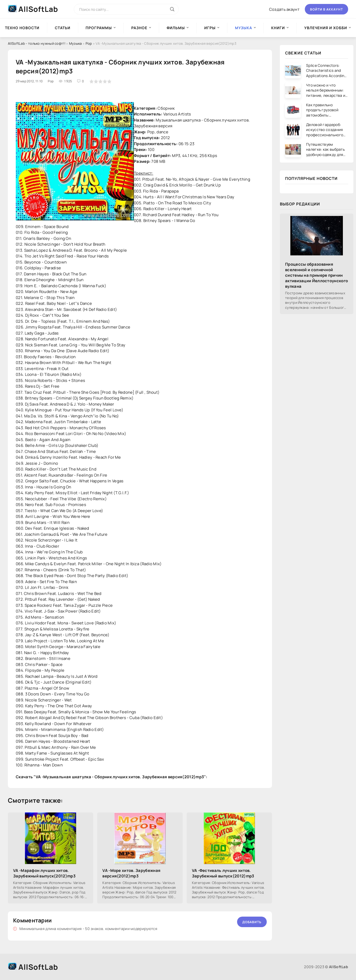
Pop (89, 43)
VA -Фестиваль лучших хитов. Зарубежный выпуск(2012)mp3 (223, 873)
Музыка (75, 43)
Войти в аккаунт (326, 9)
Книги (278, 28)
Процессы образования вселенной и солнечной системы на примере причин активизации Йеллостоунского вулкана (316, 275)
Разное (139, 28)
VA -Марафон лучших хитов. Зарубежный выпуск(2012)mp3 (44, 873)
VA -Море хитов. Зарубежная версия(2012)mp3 (131, 873)
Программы (99, 28)
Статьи (63, 28)
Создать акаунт (284, 9)
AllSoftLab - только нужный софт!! (37, 43)
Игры (210, 28)
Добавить (252, 922)
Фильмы (176, 28)
